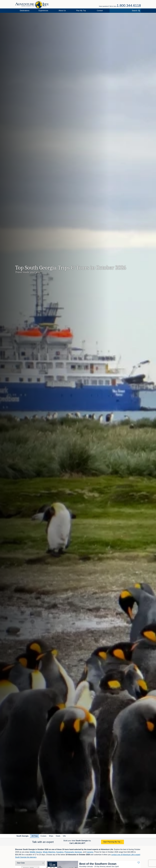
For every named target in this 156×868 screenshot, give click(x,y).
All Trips (35, 836)
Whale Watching (49, 852)
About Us (62, 11)
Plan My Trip (81, 11)
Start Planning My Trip (112, 842)
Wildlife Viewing (36, 852)
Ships (51, 836)
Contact (100, 11)
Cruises (43, 836)
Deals (58, 836)
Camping (90, 852)
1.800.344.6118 (129, 6)
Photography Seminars (73, 852)
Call (77, 843)
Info (64, 836)
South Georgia (22, 836)
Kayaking (60, 852)
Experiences (43, 11)
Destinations (25, 11)
